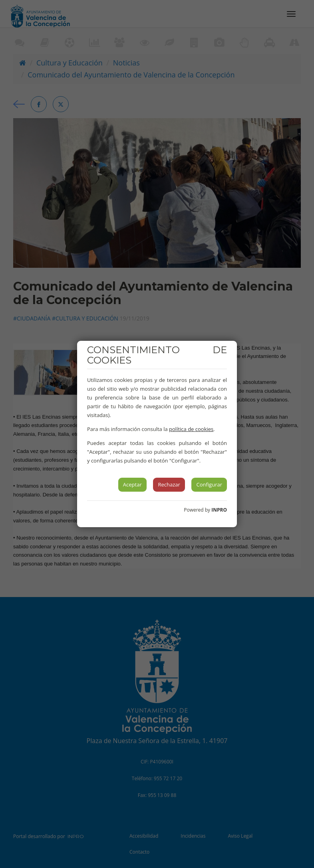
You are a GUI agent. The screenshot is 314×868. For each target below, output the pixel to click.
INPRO (219, 510)
